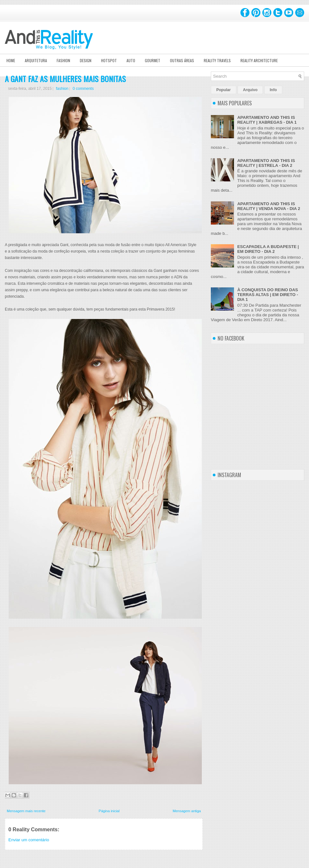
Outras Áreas (182, 60)
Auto (131, 60)
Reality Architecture (259, 60)
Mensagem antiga (187, 811)
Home (11, 60)
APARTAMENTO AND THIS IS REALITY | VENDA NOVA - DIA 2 (269, 206)
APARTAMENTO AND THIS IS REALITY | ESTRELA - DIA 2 (266, 163)
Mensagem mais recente (26, 811)
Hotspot (109, 60)
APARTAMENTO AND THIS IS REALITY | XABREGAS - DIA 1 (267, 120)
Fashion (63, 60)
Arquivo (250, 90)
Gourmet (153, 60)
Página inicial (109, 811)
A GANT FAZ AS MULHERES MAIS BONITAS (65, 79)
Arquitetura (36, 60)
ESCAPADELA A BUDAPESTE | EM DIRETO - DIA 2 (268, 249)
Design (86, 60)
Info (273, 90)
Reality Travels (217, 60)
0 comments (83, 89)
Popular (224, 90)
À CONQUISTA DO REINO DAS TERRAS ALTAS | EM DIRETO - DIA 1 (268, 295)
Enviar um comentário (29, 840)
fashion (62, 89)
